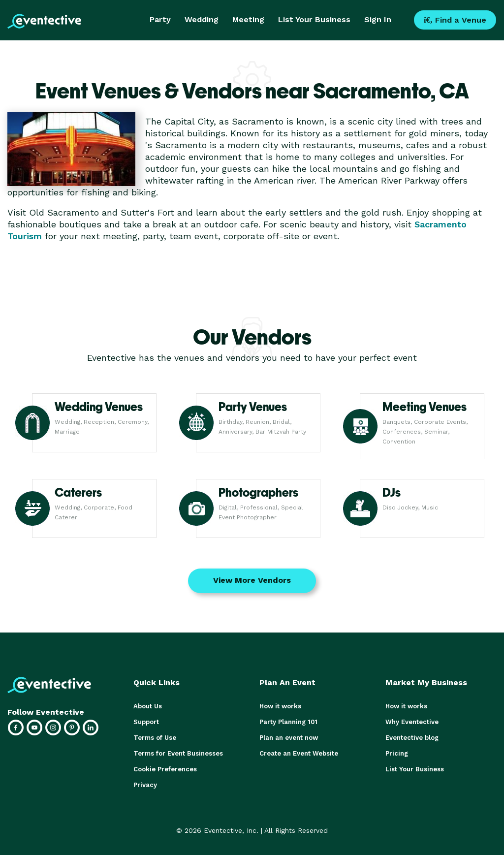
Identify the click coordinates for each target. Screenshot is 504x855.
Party (160, 19)
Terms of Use (155, 738)
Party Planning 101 (288, 722)
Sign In (378, 19)
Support (146, 722)
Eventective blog (412, 738)
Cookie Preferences (165, 769)
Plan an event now (289, 738)
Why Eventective (412, 722)
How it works (280, 706)
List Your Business (314, 19)
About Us (148, 706)
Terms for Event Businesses (178, 753)
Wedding (202, 19)
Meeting (248, 19)
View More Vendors (252, 580)
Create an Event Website (299, 753)
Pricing (397, 753)
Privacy (145, 785)
